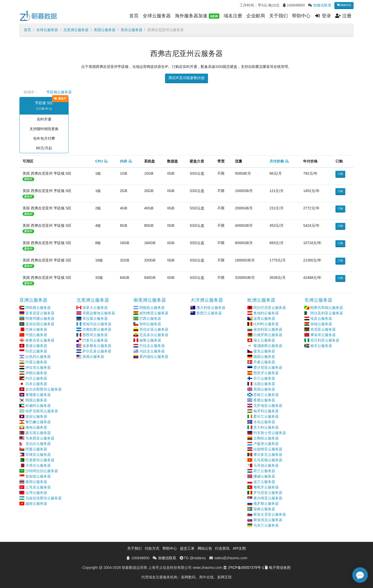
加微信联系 (322, 5)
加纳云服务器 (321, 324)
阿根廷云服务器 (152, 308)
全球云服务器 (157, 16)
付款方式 (152, 548)
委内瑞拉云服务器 (154, 357)
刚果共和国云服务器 (327, 308)
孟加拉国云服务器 (40, 324)
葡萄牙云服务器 (266, 487)
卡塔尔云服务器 (38, 465)
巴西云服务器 (150, 318)
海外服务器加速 (197, 16)
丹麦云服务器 (264, 362)
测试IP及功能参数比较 (186, 78)
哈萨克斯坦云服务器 (42, 411)
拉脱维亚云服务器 (268, 449)
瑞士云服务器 (264, 340)
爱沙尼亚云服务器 (268, 367)
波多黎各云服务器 (97, 346)
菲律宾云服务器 (38, 455)
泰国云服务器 (36, 482)
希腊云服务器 (264, 400)
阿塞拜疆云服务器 (40, 318)
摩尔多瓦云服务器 (268, 455)
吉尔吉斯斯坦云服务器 (44, 389)
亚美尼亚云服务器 (40, 313)
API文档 (239, 548)
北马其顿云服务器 (268, 460)
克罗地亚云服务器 (268, 406)
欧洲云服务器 (261, 300)
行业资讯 (222, 548)
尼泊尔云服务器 (38, 444)
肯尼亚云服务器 (323, 329)
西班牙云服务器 (266, 373)
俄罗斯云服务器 (266, 504)
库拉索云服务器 (95, 318)
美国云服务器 (105, 30)
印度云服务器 (36, 362)
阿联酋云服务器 (38, 308)
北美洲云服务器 (76, 30)
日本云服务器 (36, 384)
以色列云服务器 (38, 357)
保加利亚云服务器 (268, 329)
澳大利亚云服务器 (211, 308)
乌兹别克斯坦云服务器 (44, 498)
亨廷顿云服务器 (59, 92)
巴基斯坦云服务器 (40, 460)
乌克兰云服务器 (266, 525)
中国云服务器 (36, 335)
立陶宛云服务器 (266, 438)
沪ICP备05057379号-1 (246, 568)
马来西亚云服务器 (40, 438)
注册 (343, 16)
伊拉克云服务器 (38, 367)
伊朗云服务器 (36, 373)
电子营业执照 (280, 568)
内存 (124, 161)
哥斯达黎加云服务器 (99, 313)
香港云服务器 (36, 346)
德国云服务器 (264, 357)
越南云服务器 (36, 504)
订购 (340, 174)
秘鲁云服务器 (150, 340)
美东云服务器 (132, 30)
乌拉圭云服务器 (152, 351)
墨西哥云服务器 (95, 335)
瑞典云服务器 (264, 509)
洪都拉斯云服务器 (97, 329)
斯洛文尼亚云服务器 (270, 514)
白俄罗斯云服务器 (268, 335)
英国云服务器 (264, 389)
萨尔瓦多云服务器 (97, 351)
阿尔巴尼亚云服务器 (270, 308)
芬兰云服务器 (264, 378)
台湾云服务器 (36, 493)
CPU (99, 161)
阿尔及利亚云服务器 (327, 313)
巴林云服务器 (36, 329)
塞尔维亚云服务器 (268, 498)
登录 (323, 16)
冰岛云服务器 (264, 422)
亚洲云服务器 (33, 300)
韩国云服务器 (36, 400)
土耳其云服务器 (38, 487)
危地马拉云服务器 (97, 324)
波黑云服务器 (264, 318)
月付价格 (277, 161)
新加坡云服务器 (38, 476)
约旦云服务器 (36, 378)
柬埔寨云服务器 (38, 395)
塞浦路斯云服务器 (268, 346)
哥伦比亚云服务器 (154, 329)
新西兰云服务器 (209, 313)
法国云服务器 (264, 384)
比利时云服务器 (266, 324)
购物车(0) (344, 5)
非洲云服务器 (318, 300)
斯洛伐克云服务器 (268, 520)
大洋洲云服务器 (207, 300)
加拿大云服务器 (95, 308)
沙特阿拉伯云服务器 (42, 471)
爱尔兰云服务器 (266, 416)
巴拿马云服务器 (95, 340)
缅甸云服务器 (36, 427)
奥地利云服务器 (266, 313)
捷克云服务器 (264, 351)
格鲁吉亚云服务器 (40, 340)
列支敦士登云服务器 (270, 433)
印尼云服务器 (36, 351)
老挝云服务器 (36, 416)
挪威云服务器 (264, 476)
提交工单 (187, 548)
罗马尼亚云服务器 (268, 493)
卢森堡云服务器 (266, 444)
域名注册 (233, 16)
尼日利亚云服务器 (325, 340)
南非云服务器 (321, 346)
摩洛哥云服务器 (323, 335)
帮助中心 (301, 16)
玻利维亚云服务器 (154, 313)
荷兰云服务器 (264, 471)
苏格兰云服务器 (266, 395)
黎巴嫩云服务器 (38, 422)
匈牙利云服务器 (266, 411)
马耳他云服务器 (266, 465)
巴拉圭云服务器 (152, 346)
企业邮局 (256, 16)
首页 (134, 16)
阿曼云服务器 (36, 449)
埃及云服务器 (321, 318)
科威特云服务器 (38, 406)
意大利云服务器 (266, 427)
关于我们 (278, 16)
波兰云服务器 (264, 482)
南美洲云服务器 (150, 300)
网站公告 (205, 548)
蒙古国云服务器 (38, 433)
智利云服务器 (150, 324)
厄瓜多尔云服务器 (154, 335)
